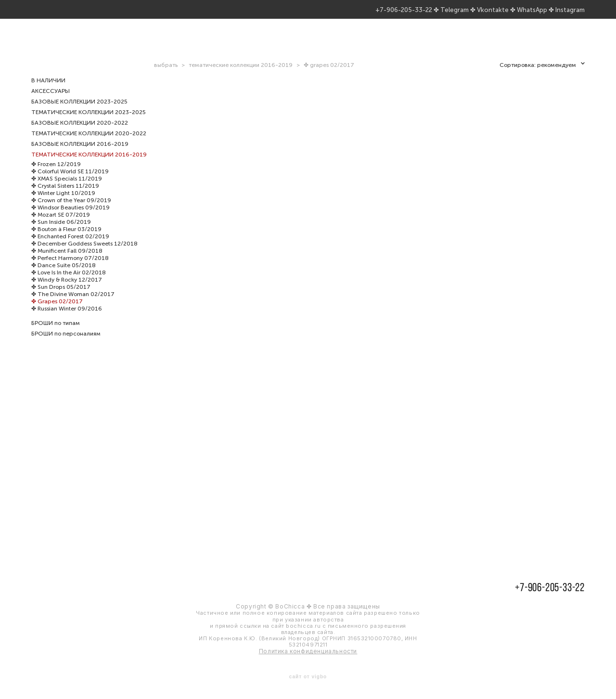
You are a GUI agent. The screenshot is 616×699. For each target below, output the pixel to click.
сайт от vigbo (308, 676)
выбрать (166, 76)
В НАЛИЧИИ (48, 91)
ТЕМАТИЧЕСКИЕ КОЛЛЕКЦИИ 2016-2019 (89, 165)
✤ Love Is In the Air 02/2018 (69, 283)
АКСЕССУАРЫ (51, 102)
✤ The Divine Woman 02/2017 (73, 305)
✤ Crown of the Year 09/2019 (71, 211)
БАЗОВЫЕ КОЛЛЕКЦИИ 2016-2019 (80, 155)
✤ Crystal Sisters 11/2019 (65, 196)
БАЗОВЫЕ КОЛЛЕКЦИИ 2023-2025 (79, 112)
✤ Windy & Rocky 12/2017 (67, 290)
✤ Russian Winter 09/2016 (67, 319)
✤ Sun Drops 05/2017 (61, 298)
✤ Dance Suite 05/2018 (64, 276)
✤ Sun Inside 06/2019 (61, 233)
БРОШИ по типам (56, 334)
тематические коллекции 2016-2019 (241, 76)
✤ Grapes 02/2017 (57, 312)
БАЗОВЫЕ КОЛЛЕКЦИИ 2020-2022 (80, 133)
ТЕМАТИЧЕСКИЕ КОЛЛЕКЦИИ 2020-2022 (89, 144)
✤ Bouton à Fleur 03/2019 (66, 240)
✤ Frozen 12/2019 (56, 175)
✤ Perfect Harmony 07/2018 (70, 269)
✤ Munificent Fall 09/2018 (67, 261)
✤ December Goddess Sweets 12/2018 (84, 254)
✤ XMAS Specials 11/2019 (67, 189)
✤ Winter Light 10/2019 (63, 204)
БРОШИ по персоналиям (66, 344)
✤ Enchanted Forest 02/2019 (70, 247)
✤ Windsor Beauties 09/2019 (71, 218)
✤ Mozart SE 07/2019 (61, 225)
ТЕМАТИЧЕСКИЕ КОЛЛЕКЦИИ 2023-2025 (89, 123)
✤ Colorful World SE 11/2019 (70, 182)
